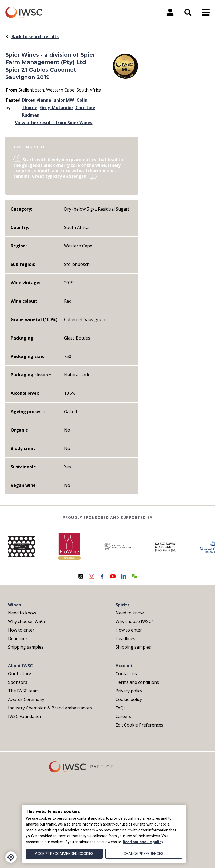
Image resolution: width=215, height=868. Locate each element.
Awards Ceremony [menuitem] (26, 699)
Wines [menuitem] (14, 605)
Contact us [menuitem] (126, 674)
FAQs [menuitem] (121, 708)
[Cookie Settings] (11, 857)
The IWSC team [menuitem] (23, 691)
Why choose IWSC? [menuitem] (27, 621)
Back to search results (32, 37)
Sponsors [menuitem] (18, 682)
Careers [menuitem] (123, 716)
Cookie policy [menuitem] (129, 699)
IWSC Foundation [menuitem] (25, 716)
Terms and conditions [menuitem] (137, 682)
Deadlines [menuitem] (18, 638)
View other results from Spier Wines (54, 123)
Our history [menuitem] (19, 674)
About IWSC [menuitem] (20, 666)
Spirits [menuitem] (122, 605)
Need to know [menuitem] (22, 613)
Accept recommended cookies (64, 854)
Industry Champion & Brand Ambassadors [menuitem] (50, 708)
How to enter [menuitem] (21, 630)
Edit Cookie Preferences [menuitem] (139, 725)
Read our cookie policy (143, 842)
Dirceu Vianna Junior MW (48, 100)
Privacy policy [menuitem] (129, 691)
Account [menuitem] (124, 666)
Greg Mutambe (56, 108)
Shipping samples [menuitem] (26, 647)
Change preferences (144, 854)
